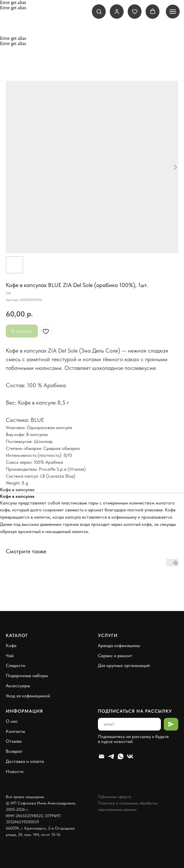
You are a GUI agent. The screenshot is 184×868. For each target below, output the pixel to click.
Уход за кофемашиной (28, 696)
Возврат (14, 751)
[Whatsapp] (121, 756)
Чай (10, 656)
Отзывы (14, 741)
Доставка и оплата (25, 761)
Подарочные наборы (27, 676)
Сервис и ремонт (115, 656)
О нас (12, 721)
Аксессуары (18, 686)
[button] (99, 11)
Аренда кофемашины (119, 646)
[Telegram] (111, 756)
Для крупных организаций (124, 665)
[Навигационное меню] (173, 12)
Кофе (11, 646)
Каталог (17, 635)
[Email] (102, 756)
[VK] (130, 756)
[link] (117, 11)
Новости (15, 771)
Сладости (15, 665)
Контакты (15, 731)
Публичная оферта (114, 797)
